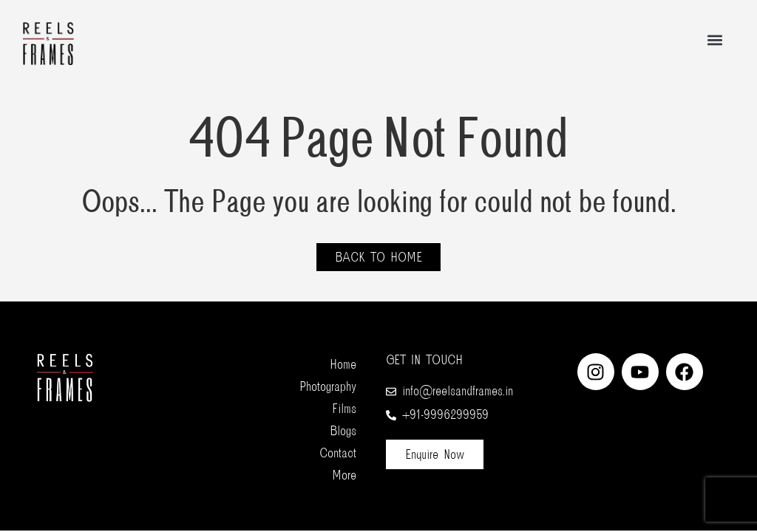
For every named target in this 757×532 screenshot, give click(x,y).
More (344, 475)
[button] (714, 40)
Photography (328, 386)
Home (343, 364)
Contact (338, 453)
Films (344, 409)
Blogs (343, 431)
